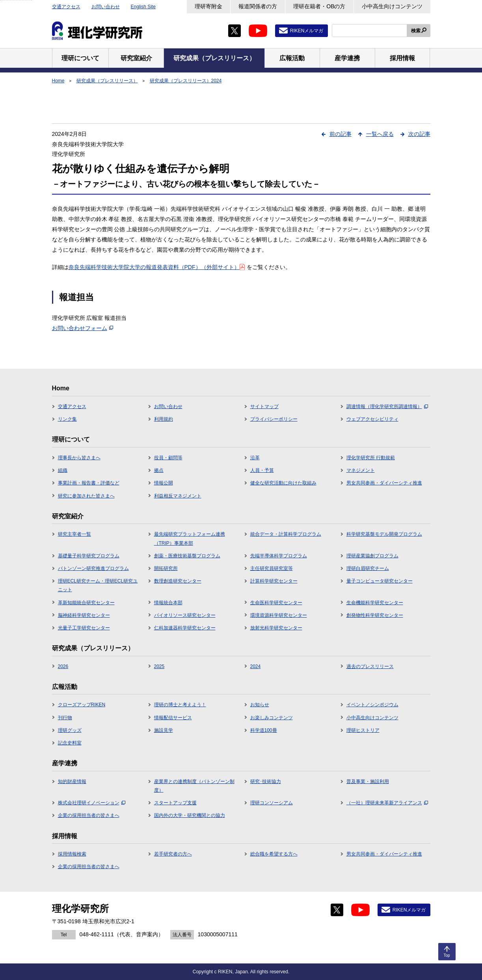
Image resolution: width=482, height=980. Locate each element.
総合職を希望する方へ (274, 854)
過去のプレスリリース (370, 666)
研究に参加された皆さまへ (86, 496)
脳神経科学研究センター (84, 615)
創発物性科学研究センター (375, 615)
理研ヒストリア (363, 730)
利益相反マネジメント (178, 496)
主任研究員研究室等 (272, 568)
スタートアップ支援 (175, 803)
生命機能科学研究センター (375, 603)
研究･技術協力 (266, 781)
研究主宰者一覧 (74, 534)
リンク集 (67, 419)
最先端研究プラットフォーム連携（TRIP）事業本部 (190, 538)
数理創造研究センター (178, 581)
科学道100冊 (264, 730)
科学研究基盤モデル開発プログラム (384, 534)
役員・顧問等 (168, 458)
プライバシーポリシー (274, 419)
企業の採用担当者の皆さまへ (89, 815)
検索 (416, 31)
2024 (256, 666)
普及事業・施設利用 (368, 781)
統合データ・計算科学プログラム (286, 534)
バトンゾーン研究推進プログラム (93, 568)
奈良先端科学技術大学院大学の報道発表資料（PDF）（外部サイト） (157, 267)
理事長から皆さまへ (79, 458)
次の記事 (419, 134)
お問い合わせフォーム (83, 328)
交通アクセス (66, 7)
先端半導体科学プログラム (279, 556)
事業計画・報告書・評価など (89, 483)
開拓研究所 (166, 568)
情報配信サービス (173, 718)
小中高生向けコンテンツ (392, 6)
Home (58, 81)
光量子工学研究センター (84, 628)
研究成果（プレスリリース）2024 (186, 81)
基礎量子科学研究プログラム (89, 556)
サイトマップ (264, 406)
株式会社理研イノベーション (92, 803)
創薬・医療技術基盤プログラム (187, 556)
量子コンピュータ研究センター (380, 581)
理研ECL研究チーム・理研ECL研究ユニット (98, 585)
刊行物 (65, 718)
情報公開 (164, 483)
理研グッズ (70, 730)
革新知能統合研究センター (86, 603)
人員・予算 (262, 470)
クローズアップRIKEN (82, 705)
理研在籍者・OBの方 (319, 6)
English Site (143, 7)
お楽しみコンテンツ (272, 718)
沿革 (255, 458)
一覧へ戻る (380, 134)
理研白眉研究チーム (368, 568)
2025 (159, 666)
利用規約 (164, 419)
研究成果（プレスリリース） (107, 81)
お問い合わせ (106, 7)
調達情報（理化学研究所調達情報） (387, 406)
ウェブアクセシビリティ (372, 419)
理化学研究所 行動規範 (371, 458)
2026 (63, 666)
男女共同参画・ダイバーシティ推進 (384, 483)
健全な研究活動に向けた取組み (283, 483)
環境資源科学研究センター (279, 615)
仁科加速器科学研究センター (185, 628)
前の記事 (341, 134)
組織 (63, 470)
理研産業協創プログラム (372, 556)
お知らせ (260, 705)
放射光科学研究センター (276, 628)
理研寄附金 (208, 6)
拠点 (159, 470)
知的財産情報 (72, 781)
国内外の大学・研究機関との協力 (190, 815)
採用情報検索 (72, 854)
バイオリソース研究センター (185, 615)
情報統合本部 (168, 603)
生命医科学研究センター (276, 603)
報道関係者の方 (258, 6)
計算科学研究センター (274, 581)
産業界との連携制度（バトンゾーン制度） (194, 786)
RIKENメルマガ (307, 31)
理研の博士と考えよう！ (180, 705)
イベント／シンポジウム (372, 705)
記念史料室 (70, 743)
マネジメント (361, 470)
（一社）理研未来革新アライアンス (387, 803)
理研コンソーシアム (272, 803)
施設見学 (164, 730)
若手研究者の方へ (173, 854)
